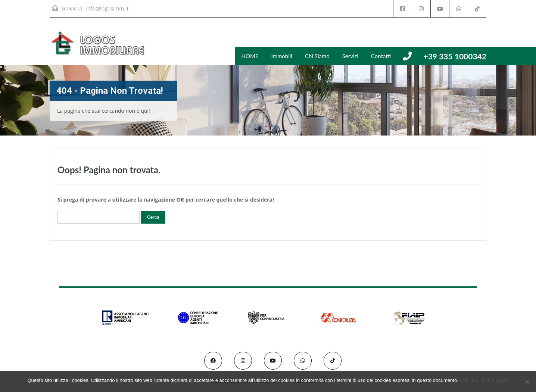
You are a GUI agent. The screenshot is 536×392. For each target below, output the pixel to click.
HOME (250, 56)
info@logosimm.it (107, 8)
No (475, 380)
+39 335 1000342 (455, 56)
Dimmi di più (495, 380)
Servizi (350, 56)
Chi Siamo (317, 56)
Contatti (381, 56)
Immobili (282, 56)
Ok (465, 380)
